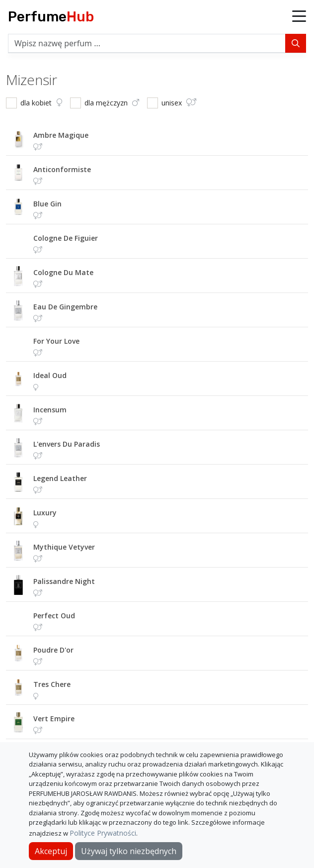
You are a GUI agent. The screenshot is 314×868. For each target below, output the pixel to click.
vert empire (54, 719)
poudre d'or (53, 650)
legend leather (60, 478)
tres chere (52, 684)
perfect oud (54, 616)
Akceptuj (51, 851)
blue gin (47, 204)
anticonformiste (62, 169)
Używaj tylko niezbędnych (129, 851)
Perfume (51, 17)
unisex (179, 103)
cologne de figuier (66, 238)
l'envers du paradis (67, 444)
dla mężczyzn (112, 103)
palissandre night (64, 581)
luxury (45, 513)
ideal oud (50, 375)
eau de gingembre (65, 307)
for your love (56, 341)
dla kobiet (41, 103)
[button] (299, 17)
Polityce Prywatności (103, 833)
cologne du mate (63, 272)
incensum (50, 410)
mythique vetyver (64, 547)
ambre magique (61, 135)
